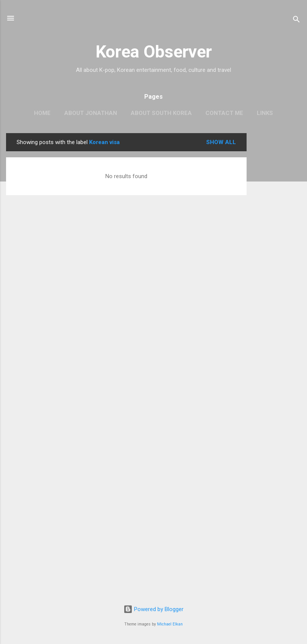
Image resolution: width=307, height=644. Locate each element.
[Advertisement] (277, 247)
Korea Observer (154, 52)
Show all (221, 142)
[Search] (296, 21)
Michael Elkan (170, 624)
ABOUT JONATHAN (91, 113)
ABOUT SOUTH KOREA (161, 113)
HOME (42, 113)
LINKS (265, 113)
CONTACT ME (224, 113)
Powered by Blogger (153, 609)
